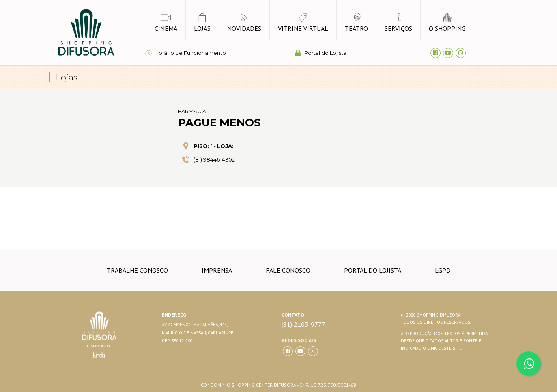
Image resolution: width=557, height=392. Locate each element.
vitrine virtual (303, 23)
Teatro (356, 23)
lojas (202, 23)
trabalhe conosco (137, 270)
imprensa (217, 270)
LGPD (443, 270)
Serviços (398, 23)
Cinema (166, 23)
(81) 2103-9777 (303, 324)
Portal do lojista (373, 270)
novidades (244, 23)
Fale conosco (288, 270)
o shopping (447, 23)
